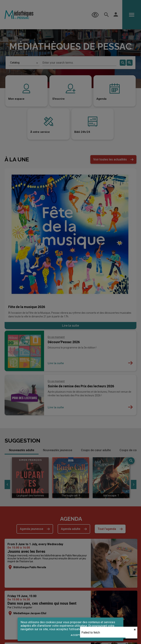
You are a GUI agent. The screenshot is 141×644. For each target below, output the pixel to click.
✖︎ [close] (135, 630)
